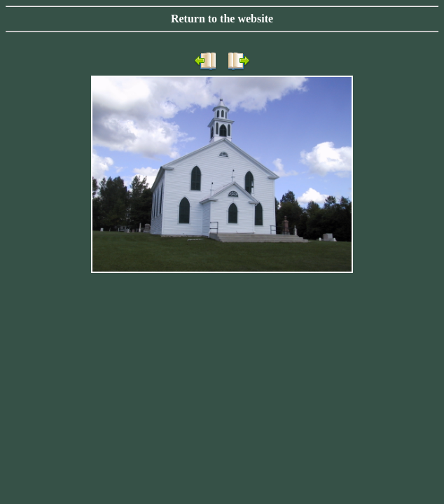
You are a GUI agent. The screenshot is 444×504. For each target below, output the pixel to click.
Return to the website (222, 19)
